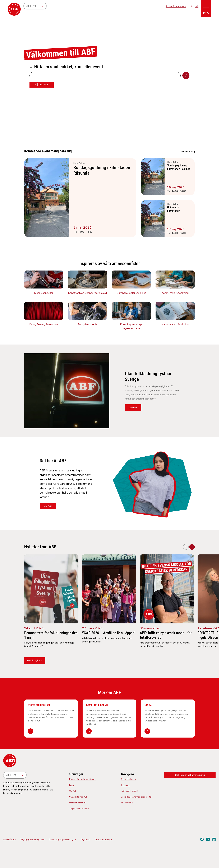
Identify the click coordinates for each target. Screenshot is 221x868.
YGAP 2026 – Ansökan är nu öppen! (109, 633)
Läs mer (133, 408)
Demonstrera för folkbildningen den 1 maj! (51, 635)
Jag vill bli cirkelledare (79, 809)
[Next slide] (192, 547)
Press (72, 785)
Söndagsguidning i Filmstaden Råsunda (102, 170)
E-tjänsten (86, 839)
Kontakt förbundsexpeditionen (83, 779)
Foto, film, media (87, 324)
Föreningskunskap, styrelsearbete (131, 326)
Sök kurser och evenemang (190, 775)
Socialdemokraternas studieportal (136, 797)
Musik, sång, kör (44, 293)
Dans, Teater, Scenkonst (44, 324)
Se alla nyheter (35, 661)
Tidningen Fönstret (130, 791)
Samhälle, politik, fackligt (131, 293)
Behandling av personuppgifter (63, 839)
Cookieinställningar (104, 839)
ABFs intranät (127, 803)
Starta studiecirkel (39, 705)
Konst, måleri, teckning (175, 293)
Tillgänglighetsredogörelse (32, 839)
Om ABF (48, 506)
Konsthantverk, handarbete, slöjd (87, 293)
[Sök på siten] (195, 6)
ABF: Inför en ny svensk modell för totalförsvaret (166, 635)
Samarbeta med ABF (98, 705)
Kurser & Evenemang (176, 6)
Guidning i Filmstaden (174, 209)
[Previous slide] (186, 547)
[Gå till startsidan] (14, 9)
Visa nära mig (188, 152)
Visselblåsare (9, 839)
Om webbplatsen (128, 779)
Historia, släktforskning (175, 324)
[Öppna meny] (206, 9)
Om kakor (125, 785)
